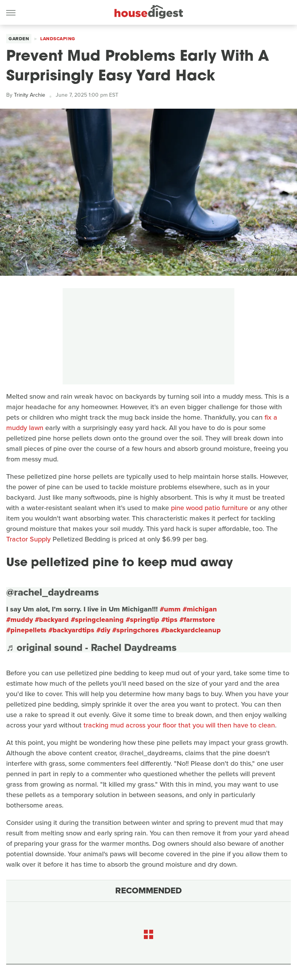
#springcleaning (97, 620)
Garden (19, 39)
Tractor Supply (28, 539)
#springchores (136, 630)
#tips (169, 620)
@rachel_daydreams (53, 592)
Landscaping (58, 39)
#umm (170, 609)
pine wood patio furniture (209, 508)
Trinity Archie (30, 95)
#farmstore (197, 620)
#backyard (52, 620)
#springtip (143, 620)
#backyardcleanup (191, 630)
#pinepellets (26, 630)
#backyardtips (71, 630)
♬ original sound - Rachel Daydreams (91, 647)
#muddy (20, 620)
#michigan (200, 609)
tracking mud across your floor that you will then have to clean (179, 725)
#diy (103, 630)
